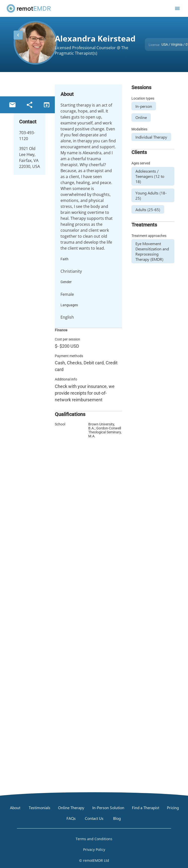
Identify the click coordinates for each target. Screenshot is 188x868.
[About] (15, 807)
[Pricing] (173, 807)
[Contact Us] (94, 818)
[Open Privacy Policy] (94, 850)
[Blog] (117, 818)
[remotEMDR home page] (29, 8)
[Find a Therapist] (146, 807)
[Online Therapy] (71, 807)
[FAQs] (71, 818)
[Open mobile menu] (177, 8)
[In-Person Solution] (108, 807)
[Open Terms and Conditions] (94, 839)
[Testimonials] (40, 807)
